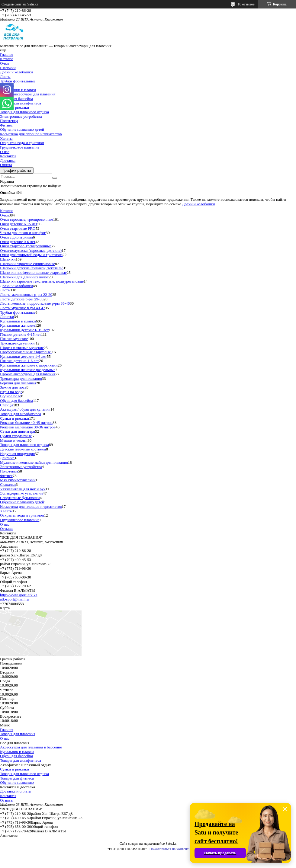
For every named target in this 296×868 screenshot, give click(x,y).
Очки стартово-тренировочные (26, 246)
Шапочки (8, 68)
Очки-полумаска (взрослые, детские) (31, 250)
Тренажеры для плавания (21, 378)
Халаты (6, 138)
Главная (7, 54)
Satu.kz (171, 844)
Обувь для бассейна (16, 99)
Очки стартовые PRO (18, 228)
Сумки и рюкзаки (14, 107)
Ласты (5, 77)
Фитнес (6, 125)
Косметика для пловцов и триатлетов (31, 134)
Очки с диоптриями (16, 237)
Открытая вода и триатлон (22, 143)
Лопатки (7, 317)
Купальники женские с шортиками (29, 365)
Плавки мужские (14, 339)
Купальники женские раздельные (28, 370)
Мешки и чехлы (14, 440)
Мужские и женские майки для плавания (34, 462)
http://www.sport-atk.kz (19, 595)
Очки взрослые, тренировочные (27, 219)
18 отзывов (246, 4)
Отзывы (7, 528)
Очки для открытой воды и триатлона (31, 255)
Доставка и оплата (15, 791)
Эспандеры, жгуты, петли (21, 493)
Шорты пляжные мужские (22, 348)
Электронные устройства (21, 116)
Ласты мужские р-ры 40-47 (23, 308)
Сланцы (7, 405)
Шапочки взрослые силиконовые (27, 264)
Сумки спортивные (16, 436)
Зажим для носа (13, 387)
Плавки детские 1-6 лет (19, 361)
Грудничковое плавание (20, 147)
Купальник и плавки (17, 752)
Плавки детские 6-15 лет (21, 334)
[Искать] (55, 178)
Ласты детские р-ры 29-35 (22, 299)
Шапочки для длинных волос (24, 277)
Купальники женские (18, 325)
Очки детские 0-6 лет (18, 242)
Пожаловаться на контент (169, 849)
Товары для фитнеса (17, 778)
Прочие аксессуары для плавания (28, 94)
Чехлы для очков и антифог (23, 233)
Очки (4, 63)
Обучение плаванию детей (22, 129)
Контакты (8, 156)
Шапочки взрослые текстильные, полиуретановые (42, 281)
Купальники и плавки (18, 90)
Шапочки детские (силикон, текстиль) (32, 268)
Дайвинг (8, 458)
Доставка (8, 160)
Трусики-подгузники (18, 343)
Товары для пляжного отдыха (24, 112)
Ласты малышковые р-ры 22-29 (26, 295)
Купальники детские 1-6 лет (23, 356)
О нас (5, 152)
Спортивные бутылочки (20, 498)
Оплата (6, 165)
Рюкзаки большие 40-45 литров (26, 423)
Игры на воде (11, 392)
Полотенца (9, 121)
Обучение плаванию (17, 782)
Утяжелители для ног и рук (23, 489)
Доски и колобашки (16, 72)
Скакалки (8, 484)
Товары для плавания (18, 734)
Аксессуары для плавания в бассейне (31, 747)
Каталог (7, 59)
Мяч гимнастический (18, 480)
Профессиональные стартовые (26, 352)
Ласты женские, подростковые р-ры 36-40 (35, 303)
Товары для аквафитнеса (21, 103)
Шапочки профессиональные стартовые (33, 272)
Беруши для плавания (18, 383)
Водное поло (11, 396)
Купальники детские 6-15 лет (24, 330)
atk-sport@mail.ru (14, 599)
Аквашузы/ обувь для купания (25, 409)
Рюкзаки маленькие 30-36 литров (28, 427)
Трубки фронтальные (18, 81)
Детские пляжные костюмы (23, 449)
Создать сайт (11, 4)
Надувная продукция (17, 454)
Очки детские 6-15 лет (19, 224)
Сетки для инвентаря (18, 431)
